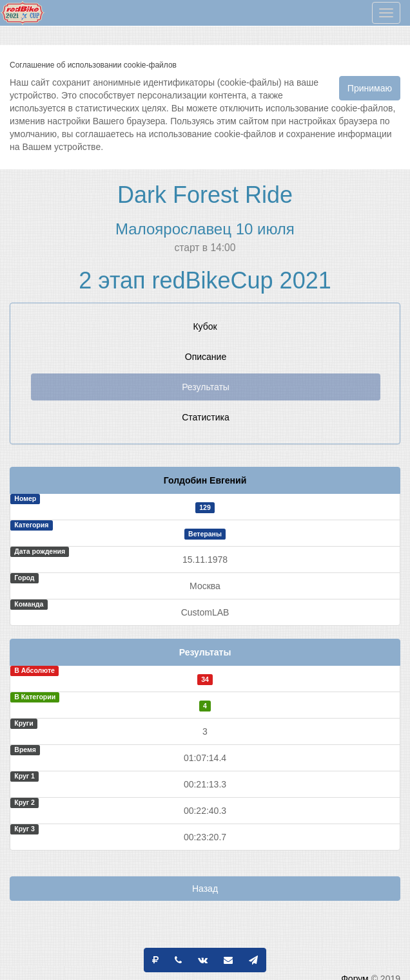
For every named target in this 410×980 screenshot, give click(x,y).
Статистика (206, 417)
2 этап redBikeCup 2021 (205, 280)
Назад (205, 889)
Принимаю (370, 88)
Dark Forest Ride (205, 195)
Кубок (205, 326)
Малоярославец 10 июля (205, 229)
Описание (206, 357)
